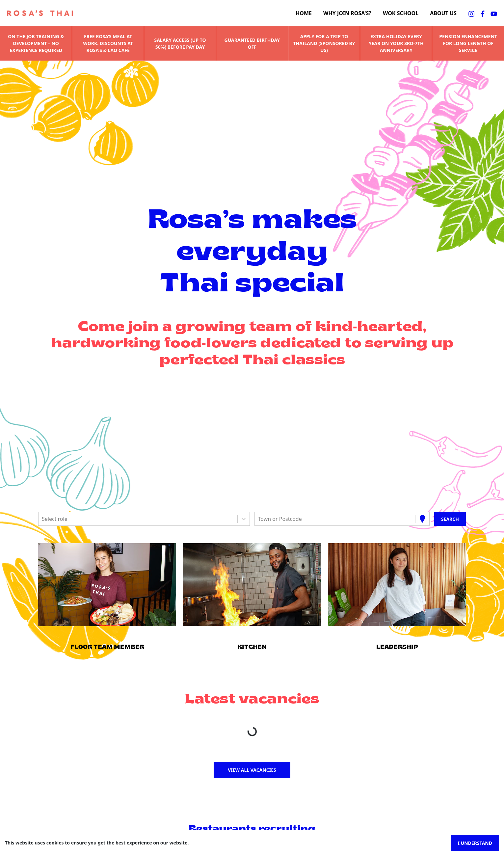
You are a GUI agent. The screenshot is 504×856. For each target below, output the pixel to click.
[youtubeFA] (494, 13)
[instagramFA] (471, 13)
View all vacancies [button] (252, 770)
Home (304, 13)
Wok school (401, 13)
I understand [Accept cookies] (475, 843)
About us (443, 13)
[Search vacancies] (450, 519)
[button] (107, 585)
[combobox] (42, 519)
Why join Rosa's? (347, 13)
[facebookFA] (483, 13)
